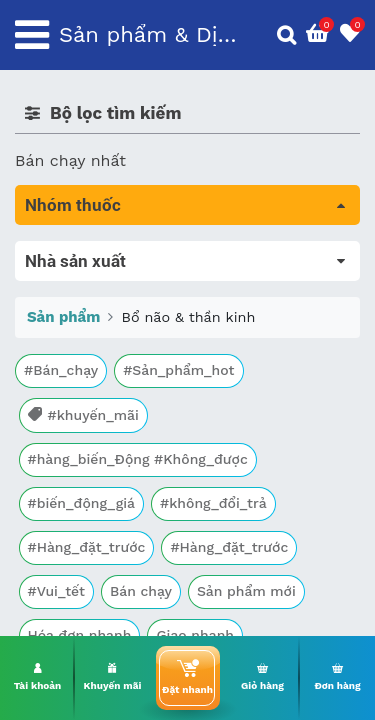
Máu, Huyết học (76, 280)
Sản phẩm (63, 630)
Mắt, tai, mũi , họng (90, 500)
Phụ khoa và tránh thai (103, 444)
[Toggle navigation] (32, 35)
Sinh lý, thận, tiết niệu (100, 388)
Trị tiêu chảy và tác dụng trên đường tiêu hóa (173, 320)
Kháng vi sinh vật (81, 472)
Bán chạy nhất (70, 160)
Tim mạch (54, 416)
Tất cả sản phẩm (79, 252)
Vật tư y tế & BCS (81, 528)
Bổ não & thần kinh (99, 360)
